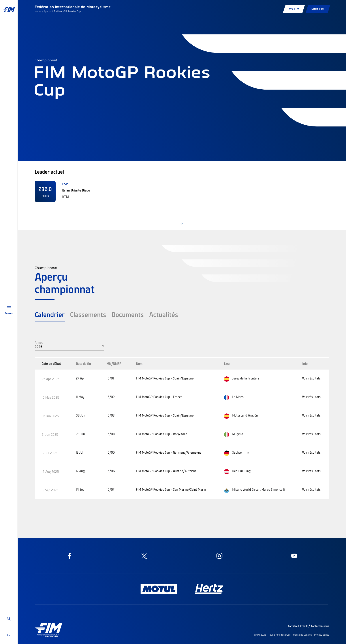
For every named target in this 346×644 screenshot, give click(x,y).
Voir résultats (311, 378)
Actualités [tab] (163, 314)
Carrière (293, 626)
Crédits (304, 626)
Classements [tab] (88, 314)
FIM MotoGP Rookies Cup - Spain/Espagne (165, 378)
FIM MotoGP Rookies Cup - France (159, 397)
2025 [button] (39, 347)
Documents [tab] (128, 314)
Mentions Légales (302, 635)
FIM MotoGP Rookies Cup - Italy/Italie (162, 434)
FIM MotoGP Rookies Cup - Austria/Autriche (166, 471)
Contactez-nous (320, 626)
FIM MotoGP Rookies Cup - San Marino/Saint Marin (171, 489)
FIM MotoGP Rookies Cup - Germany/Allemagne (169, 452)
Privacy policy (322, 635)
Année (39, 342)
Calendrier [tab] (50, 314)
